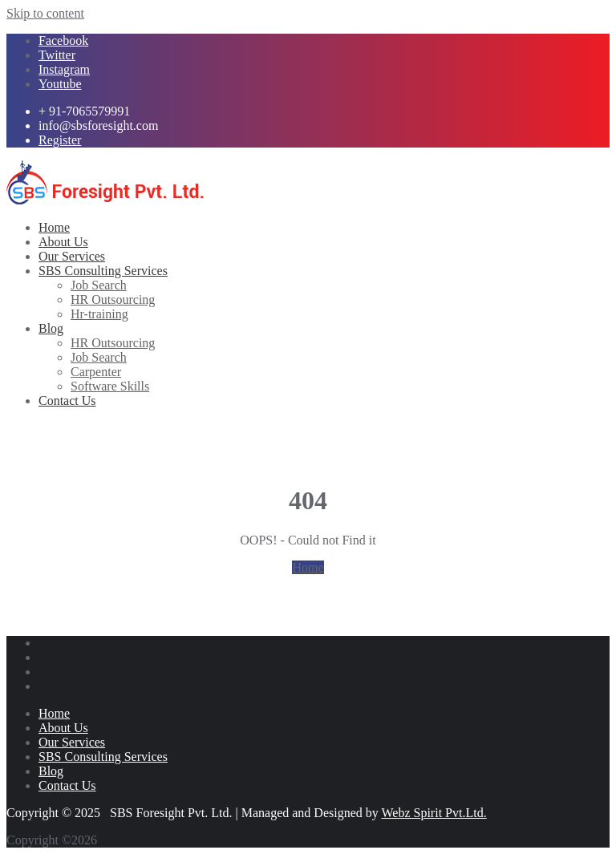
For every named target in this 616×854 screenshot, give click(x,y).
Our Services (72, 742)
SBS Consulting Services (103, 757)
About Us (63, 728)
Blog (51, 771)
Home (308, 567)
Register (60, 140)
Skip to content (45, 13)
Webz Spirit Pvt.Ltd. (434, 813)
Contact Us (67, 785)
